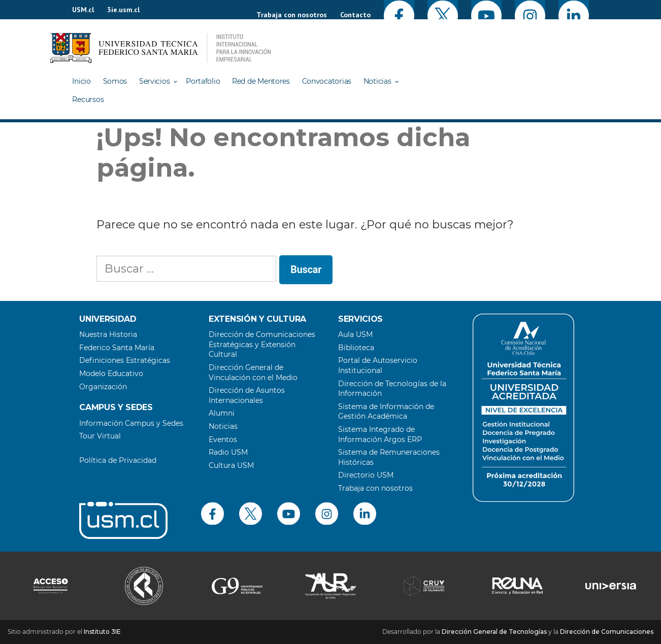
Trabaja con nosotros (292, 15)
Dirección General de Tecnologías (494, 632)
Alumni (222, 413)
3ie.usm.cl (123, 10)
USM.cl (83, 10)
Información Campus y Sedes (131, 423)
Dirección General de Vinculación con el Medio (253, 372)
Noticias (377, 81)
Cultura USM (231, 465)
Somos (115, 81)
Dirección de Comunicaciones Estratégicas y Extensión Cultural (262, 344)
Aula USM (355, 334)
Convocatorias (327, 81)
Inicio (81, 81)
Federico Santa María (117, 348)
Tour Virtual (100, 436)
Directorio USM (366, 475)
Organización (103, 387)
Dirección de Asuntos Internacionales (247, 395)
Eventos (223, 439)
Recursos (88, 99)
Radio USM (228, 452)
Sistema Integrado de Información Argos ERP (380, 434)
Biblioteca (356, 348)
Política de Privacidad (118, 460)
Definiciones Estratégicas (125, 360)
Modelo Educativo (111, 374)
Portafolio (203, 81)
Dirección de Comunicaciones (607, 632)
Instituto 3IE (102, 632)
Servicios (154, 81)
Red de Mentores (261, 81)
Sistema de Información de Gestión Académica (386, 412)
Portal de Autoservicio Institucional (378, 365)
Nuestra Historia (108, 334)
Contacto (355, 15)
